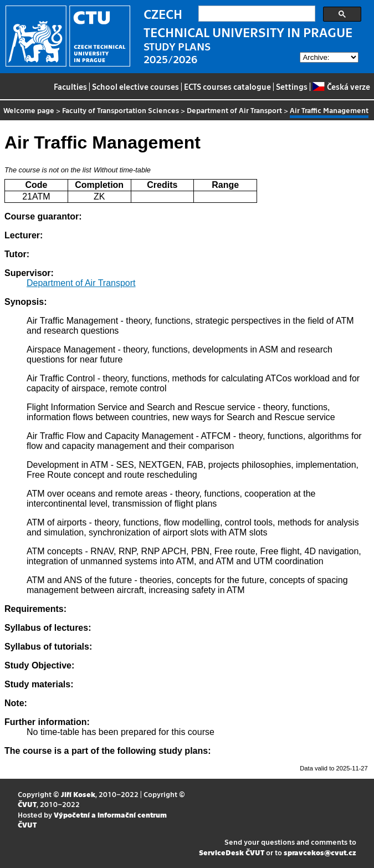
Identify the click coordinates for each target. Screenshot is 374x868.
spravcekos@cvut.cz (320, 852)
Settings (292, 86)
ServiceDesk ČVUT (232, 852)
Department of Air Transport (234, 110)
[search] (256, 14)
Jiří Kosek (78, 794)
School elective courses (135, 86)
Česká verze (341, 86)
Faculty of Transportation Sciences (121, 110)
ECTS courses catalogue (227, 86)
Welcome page (29, 110)
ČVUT (27, 804)
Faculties (70, 86)
